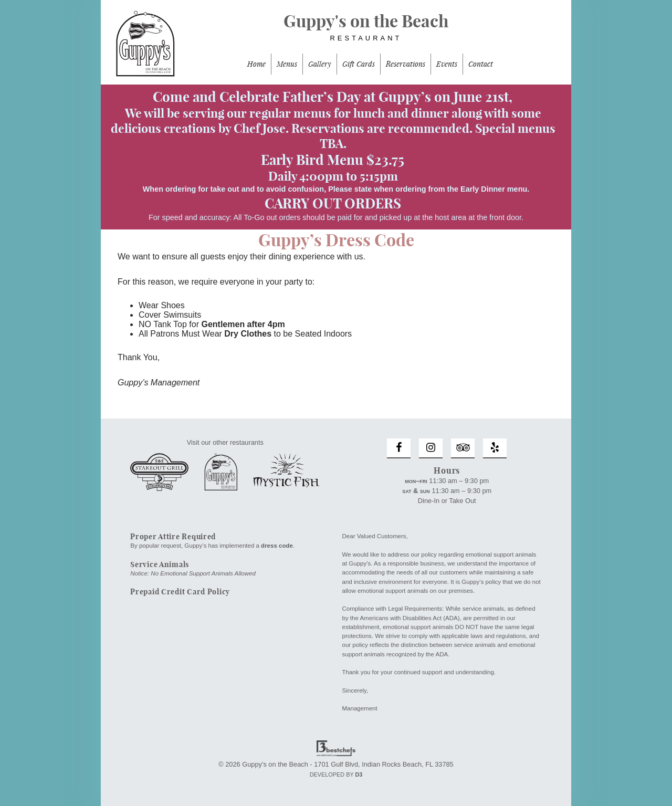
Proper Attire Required (173, 537)
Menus (287, 64)
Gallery (320, 64)
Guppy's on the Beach (336, 32)
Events (447, 64)
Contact (481, 64)
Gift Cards (359, 64)
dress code (277, 546)
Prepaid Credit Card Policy (180, 592)
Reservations (406, 64)
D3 (359, 774)
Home (256, 64)
